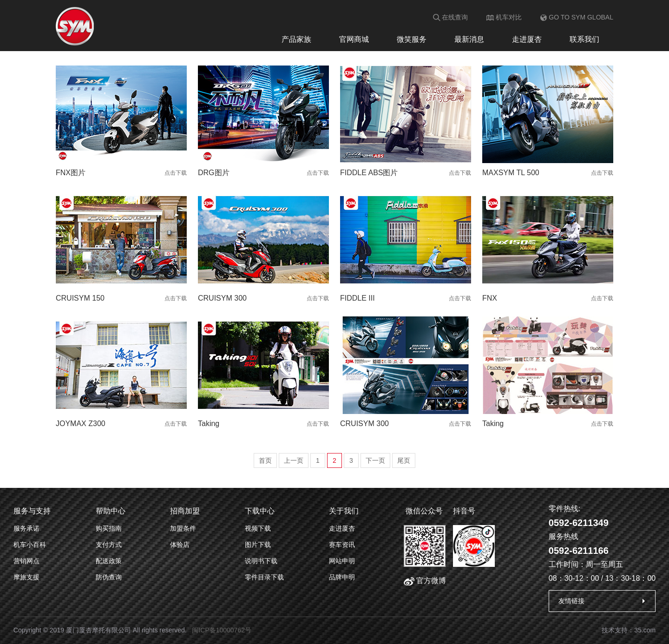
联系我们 (584, 39)
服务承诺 (26, 528)
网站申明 (342, 561)
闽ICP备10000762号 (222, 630)
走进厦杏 (527, 39)
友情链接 (571, 601)
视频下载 (258, 528)
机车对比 (504, 17)
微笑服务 (412, 39)
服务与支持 (32, 511)
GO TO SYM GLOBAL (577, 17)
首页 (265, 460)
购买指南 (109, 528)
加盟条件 (183, 528)
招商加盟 (185, 511)
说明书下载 (261, 561)
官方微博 (425, 581)
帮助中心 (111, 511)
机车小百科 (30, 545)
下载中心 (260, 511)
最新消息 (469, 39)
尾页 (404, 460)
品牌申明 (342, 577)
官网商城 (354, 39)
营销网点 (26, 561)
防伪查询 (109, 577)
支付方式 (109, 545)
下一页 (375, 460)
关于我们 (344, 511)
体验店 (180, 545)
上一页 (294, 460)
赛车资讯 (342, 545)
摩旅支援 (26, 577)
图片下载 (258, 545)
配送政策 (109, 561)
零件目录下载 (264, 577)
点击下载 (176, 173)
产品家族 (296, 39)
